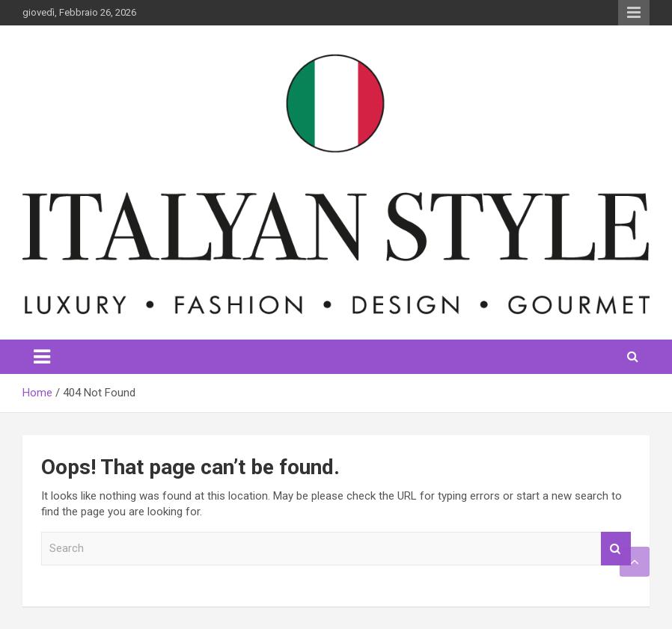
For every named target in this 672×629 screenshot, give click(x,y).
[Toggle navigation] (42, 357)
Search (616, 549)
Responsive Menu (634, 13)
